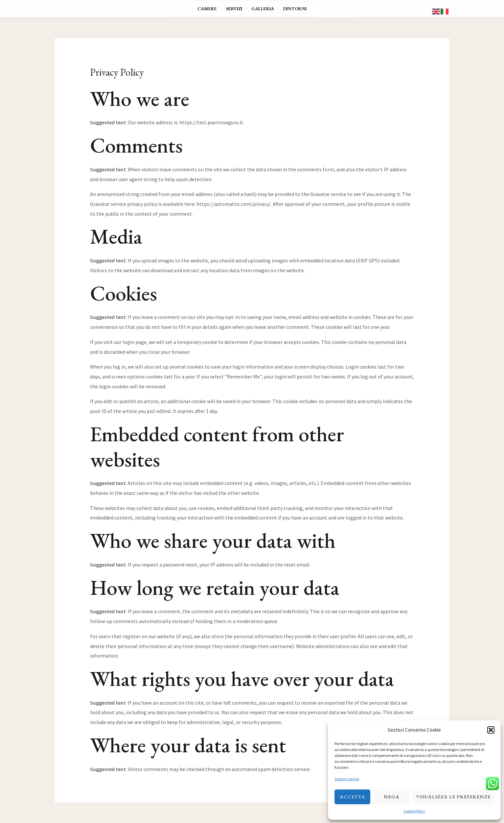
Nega (392, 797)
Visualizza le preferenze (453, 797)
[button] (491, 730)
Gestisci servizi (347, 779)
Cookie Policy (414, 811)
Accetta (353, 797)
